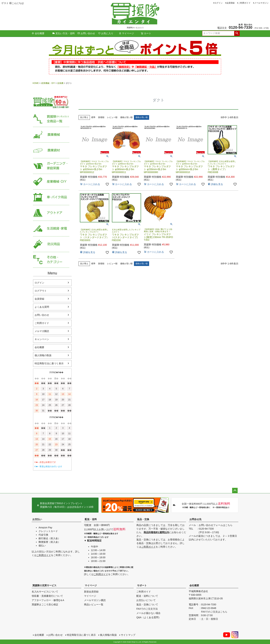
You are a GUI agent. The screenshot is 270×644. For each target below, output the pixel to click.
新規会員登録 (91, 592)
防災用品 (51, 244)
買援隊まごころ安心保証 (45, 604)
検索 (237, 33)
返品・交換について (147, 604)
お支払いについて (146, 600)
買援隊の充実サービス (44, 585)
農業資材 (51, 150)
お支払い (37, 519)
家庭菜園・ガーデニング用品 (51, 166)
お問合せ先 (195, 519)
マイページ (126, 33)
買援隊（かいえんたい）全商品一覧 (51, 119)
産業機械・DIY (48, 83)
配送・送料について (147, 596)
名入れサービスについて (45, 592)
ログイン (219, 3)
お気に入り (106, 33)
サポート (142, 585)
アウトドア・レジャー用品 (51, 213)
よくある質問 (42, 307)
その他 (51, 260)
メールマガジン (261, 3)
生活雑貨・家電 (51, 229)
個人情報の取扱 (43, 355)
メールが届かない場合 (148, 613)
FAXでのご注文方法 (147, 609)
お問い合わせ (86, 33)
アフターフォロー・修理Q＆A (48, 600)
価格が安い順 (126, 117)
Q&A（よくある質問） (149, 617)
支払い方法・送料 (64, 33)
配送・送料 (91, 519)
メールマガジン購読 (95, 600)
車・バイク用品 (51, 197)
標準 (93, 117)
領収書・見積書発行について (47, 596)
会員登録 (230, 3)
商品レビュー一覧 (94, 604)
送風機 (60, 83)
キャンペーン (42, 339)
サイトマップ (128, 635)
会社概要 (38, 33)
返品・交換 (143, 519)
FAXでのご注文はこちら (214, 612)
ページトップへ (235, 491)
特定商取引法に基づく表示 (49, 363)
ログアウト (41, 291)
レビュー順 (112, 117)
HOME (36, 83)
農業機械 (51, 135)
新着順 (101, 117)
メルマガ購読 (42, 331)
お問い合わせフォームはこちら (216, 525)
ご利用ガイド (244, 3)
